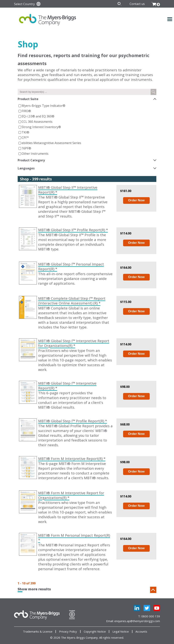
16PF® (26, 148)
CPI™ (25, 138)
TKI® (25, 132)
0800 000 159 (151, 616)
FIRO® (26, 111)
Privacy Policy (68, 632)
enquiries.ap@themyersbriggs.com (137, 621)
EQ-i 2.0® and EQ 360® (38, 116)
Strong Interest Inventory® (41, 127)
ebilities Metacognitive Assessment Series (51, 143)
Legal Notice (121, 632)
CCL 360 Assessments (37, 122)
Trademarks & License (38, 632)
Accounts (141, 632)
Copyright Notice (95, 632)
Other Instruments (35, 154)
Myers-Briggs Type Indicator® (43, 106)
